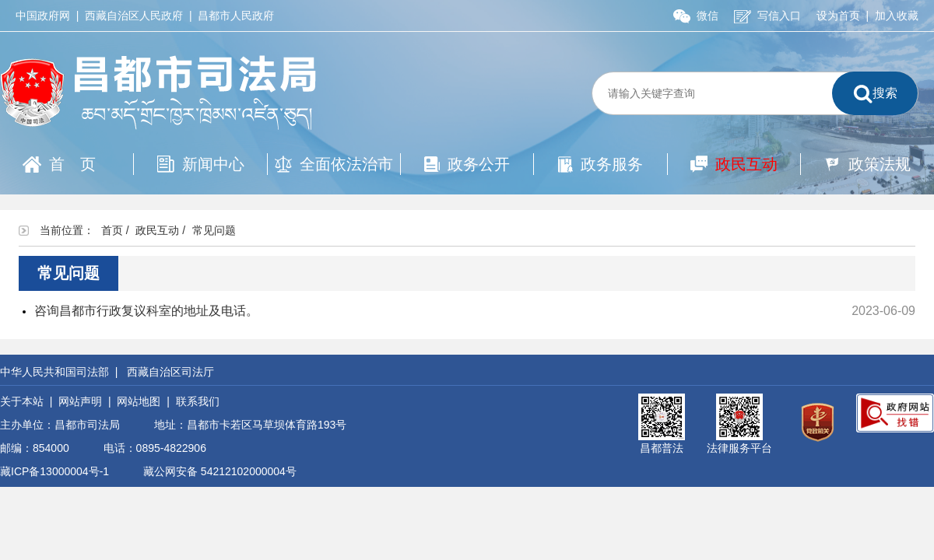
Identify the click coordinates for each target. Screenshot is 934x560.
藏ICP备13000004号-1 (54, 471)
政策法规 (867, 164)
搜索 (875, 94)
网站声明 (80, 401)
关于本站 (22, 401)
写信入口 (767, 16)
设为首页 (838, 16)
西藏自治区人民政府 (134, 16)
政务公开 (467, 164)
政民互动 (734, 164)
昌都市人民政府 (236, 16)
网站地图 (139, 401)
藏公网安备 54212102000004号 (220, 471)
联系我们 (198, 401)
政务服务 (600, 164)
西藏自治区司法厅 (170, 372)
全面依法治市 (334, 164)
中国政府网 (43, 16)
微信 (696, 16)
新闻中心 (201, 164)
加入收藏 (897, 16)
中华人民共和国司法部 (54, 372)
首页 (67, 164)
